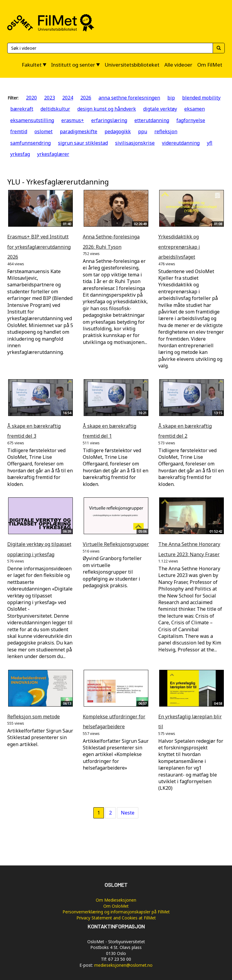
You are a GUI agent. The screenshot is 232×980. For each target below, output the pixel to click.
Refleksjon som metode (34, 717)
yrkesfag (20, 154)
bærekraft (22, 109)
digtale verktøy (160, 109)
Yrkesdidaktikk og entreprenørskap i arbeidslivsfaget (179, 247)
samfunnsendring (31, 143)
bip (171, 98)
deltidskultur (55, 109)
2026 (86, 98)
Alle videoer (178, 65)
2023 (50, 98)
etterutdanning (152, 120)
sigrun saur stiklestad (83, 143)
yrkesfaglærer (53, 154)
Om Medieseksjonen (116, 900)
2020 (31, 98)
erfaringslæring (109, 120)
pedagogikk (118, 131)
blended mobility (201, 98)
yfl (210, 143)
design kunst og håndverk (107, 109)
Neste (128, 813)
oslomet (43, 131)
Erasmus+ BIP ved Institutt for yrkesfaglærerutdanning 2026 (39, 247)
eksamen (195, 109)
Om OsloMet (116, 906)
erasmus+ (73, 120)
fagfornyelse (191, 120)
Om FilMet (210, 65)
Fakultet (32, 65)
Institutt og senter (73, 65)
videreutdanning (181, 143)
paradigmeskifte (79, 131)
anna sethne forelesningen (129, 98)
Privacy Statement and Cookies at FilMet (116, 918)
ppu (143, 131)
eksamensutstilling (32, 120)
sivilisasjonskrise (135, 143)
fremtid (19, 131)
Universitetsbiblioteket (132, 65)
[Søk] (110, 48)
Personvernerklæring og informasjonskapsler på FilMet (116, 912)
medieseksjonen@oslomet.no (123, 965)
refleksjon (166, 131)
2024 (68, 98)
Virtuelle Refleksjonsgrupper (116, 544)
